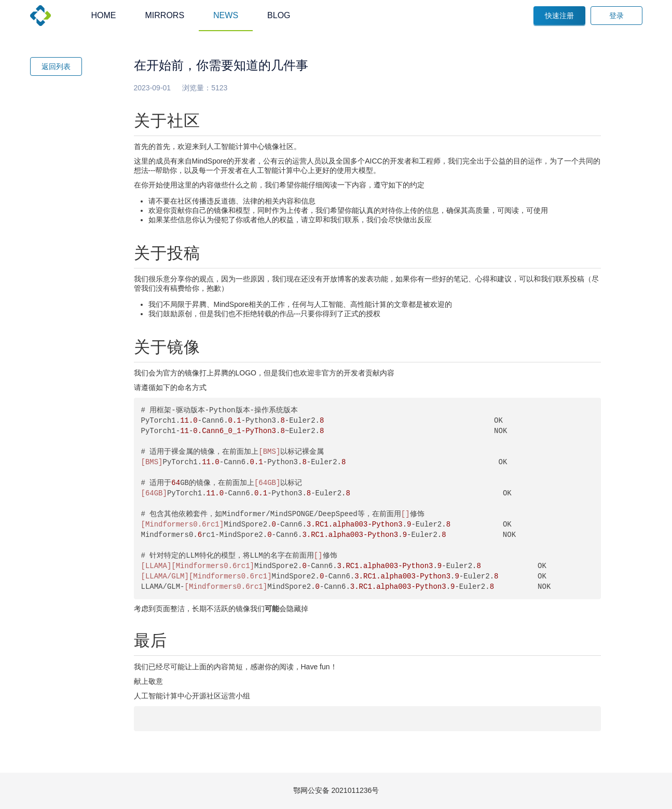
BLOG (279, 15)
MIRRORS (165, 15)
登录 (616, 16)
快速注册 (559, 16)
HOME (104, 15)
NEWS (226, 15)
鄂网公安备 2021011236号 (336, 790)
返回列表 (56, 66)
